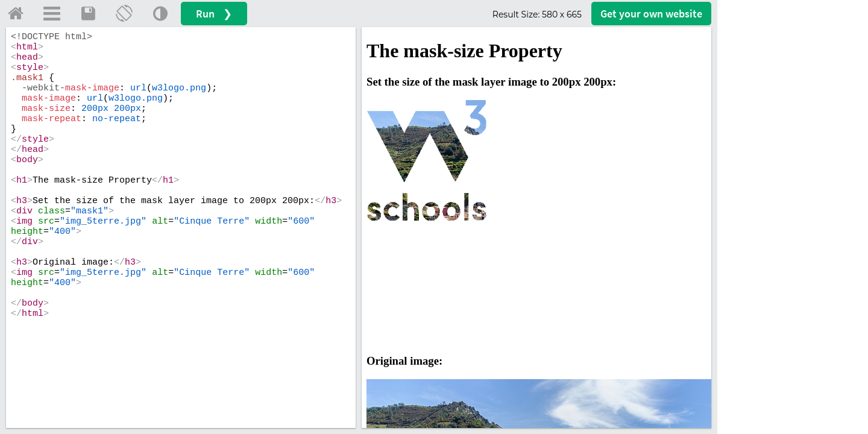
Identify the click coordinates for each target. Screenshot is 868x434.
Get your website (651, 14)
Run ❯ (214, 14)
